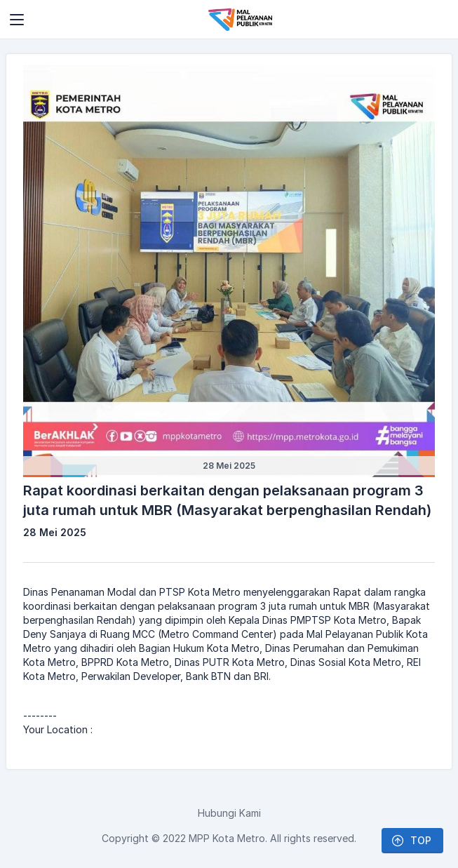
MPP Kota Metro (227, 838)
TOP (411, 841)
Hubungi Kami (229, 813)
